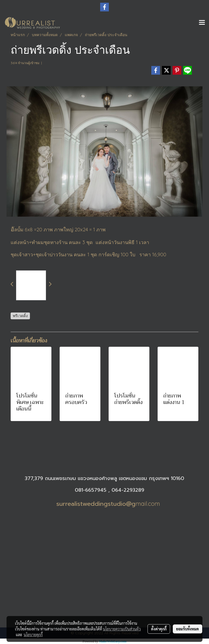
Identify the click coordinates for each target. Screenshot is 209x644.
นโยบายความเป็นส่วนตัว (122, 629)
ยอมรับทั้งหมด (188, 629)
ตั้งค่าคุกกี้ (159, 629)
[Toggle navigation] (202, 23)
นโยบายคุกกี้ (33, 634)
